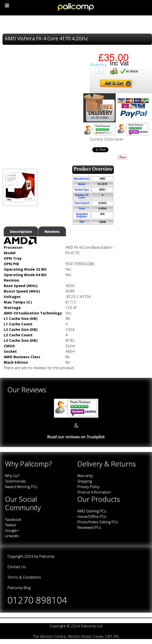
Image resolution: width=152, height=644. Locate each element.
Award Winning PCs (21, 487)
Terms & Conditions (24, 577)
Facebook (13, 519)
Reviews (52, 231)
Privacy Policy (88, 487)
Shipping (85, 481)
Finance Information (94, 492)
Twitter (11, 525)
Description (21, 231)
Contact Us (17, 567)
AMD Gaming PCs (92, 511)
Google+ (12, 530)
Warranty (85, 476)
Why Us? (12, 476)
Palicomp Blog (19, 588)
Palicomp (47, 556)
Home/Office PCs (92, 516)
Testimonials (16, 481)
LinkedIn (12, 536)
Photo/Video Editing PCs (98, 522)
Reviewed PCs (89, 527)
